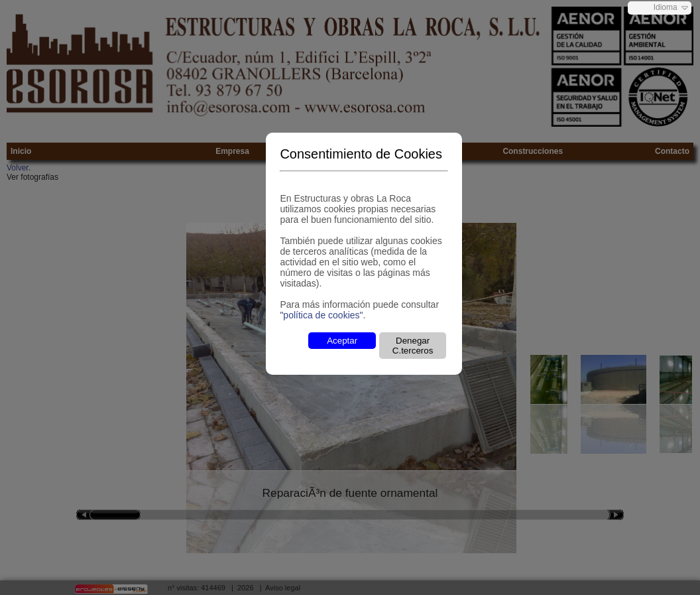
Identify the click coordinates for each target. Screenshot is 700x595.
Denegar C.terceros (413, 346)
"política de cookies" (321, 315)
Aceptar (342, 341)
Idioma (666, 7)
